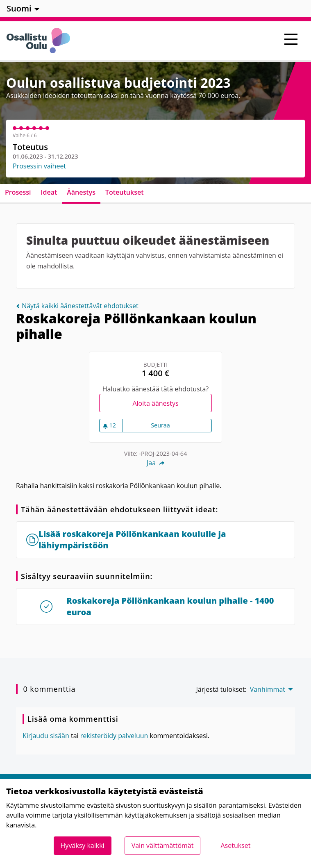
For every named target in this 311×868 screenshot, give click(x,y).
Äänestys (81, 192)
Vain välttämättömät (163, 845)
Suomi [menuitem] (19, 8)
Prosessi (18, 192)
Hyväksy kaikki (83, 845)
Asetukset (235, 845)
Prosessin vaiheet (39, 166)
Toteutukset (125, 192)
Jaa (155, 463)
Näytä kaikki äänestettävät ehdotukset (77, 306)
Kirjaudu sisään (46, 736)
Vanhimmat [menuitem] (268, 689)
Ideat (49, 192)
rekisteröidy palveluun (114, 736)
